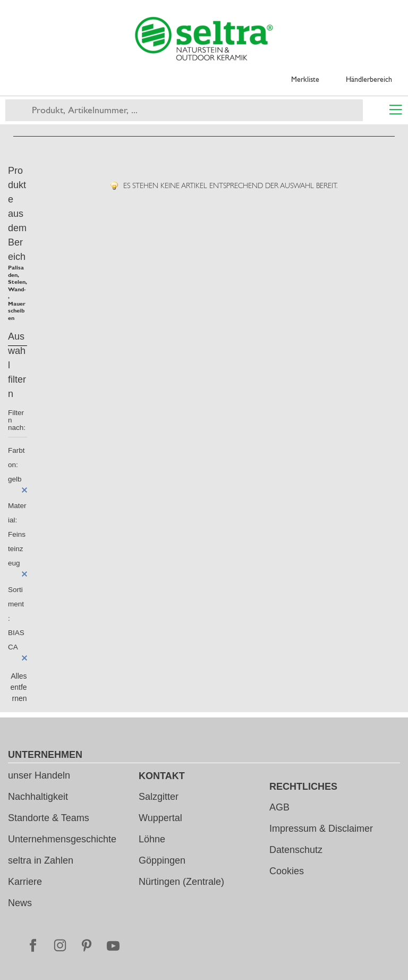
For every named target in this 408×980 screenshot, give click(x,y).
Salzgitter (159, 797)
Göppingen (162, 860)
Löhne (152, 839)
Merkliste (305, 79)
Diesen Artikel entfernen (24, 490)
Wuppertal (160, 818)
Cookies (287, 871)
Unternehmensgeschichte (62, 839)
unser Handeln (39, 775)
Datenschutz (296, 850)
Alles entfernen (18, 687)
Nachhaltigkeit (38, 797)
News (20, 903)
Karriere (25, 882)
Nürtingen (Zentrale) (181, 882)
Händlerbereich (369, 79)
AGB (279, 807)
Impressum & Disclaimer (321, 829)
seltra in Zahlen (41, 860)
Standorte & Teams (49, 818)
